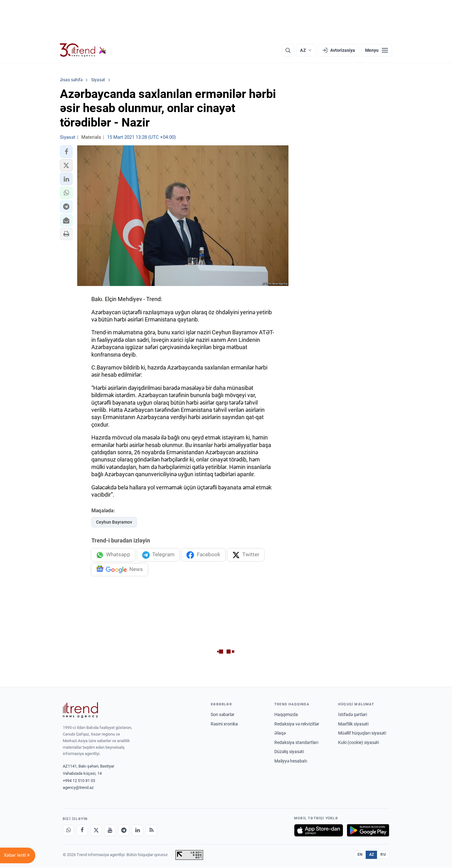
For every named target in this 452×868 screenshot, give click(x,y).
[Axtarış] (288, 50)
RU (383, 855)
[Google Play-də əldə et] (368, 831)
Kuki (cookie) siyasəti (358, 743)
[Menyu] (377, 50)
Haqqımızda (286, 715)
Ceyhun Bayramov (114, 522)
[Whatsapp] (68, 831)
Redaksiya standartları (296, 743)
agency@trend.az (78, 788)
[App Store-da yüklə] (319, 831)
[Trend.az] (83, 50)
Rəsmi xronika (224, 725)
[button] (66, 152)
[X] (96, 831)
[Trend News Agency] (80, 711)
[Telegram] (124, 831)
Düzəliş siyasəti (289, 752)
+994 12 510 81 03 (79, 781)
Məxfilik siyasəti (353, 725)
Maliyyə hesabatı (291, 762)
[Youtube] (110, 831)
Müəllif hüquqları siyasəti (362, 734)
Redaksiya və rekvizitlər (297, 725)
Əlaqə (280, 734)
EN (360, 855)
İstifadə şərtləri (352, 715)
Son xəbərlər (223, 715)
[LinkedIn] (137, 831)
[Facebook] (82, 831)
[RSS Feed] (151, 831)
